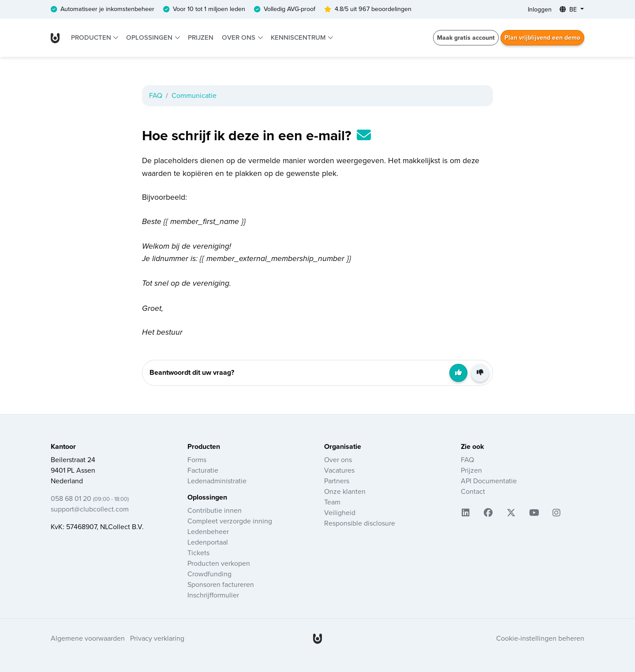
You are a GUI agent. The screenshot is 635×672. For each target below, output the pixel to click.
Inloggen (540, 9)
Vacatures (339, 470)
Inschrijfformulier (213, 595)
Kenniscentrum (299, 37)
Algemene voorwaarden (88, 638)
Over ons (239, 37)
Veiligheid (340, 513)
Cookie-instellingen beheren (540, 638)
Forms (197, 460)
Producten (92, 37)
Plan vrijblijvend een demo (542, 38)
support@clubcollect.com (90, 509)
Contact (473, 492)
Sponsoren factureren (221, 585)
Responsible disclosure (360, 523)
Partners (337, 481)
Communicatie (194, 96)
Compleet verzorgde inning (230, 521)
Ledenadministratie (217, 481)
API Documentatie (489, 481)
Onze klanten (345, 492)
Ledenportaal (208, 542)
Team (332, 502)
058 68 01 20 (90, 499)
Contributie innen (215, 511)
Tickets (198, 553)
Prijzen (201, 37)
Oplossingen (150, 37)
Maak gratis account (466, 38)
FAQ (156, 96)
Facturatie (203, 470)
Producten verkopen (219, 564)
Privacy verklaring (157, 638)
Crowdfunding (209, 574)
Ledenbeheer (208, 532)
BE (569, 9)
